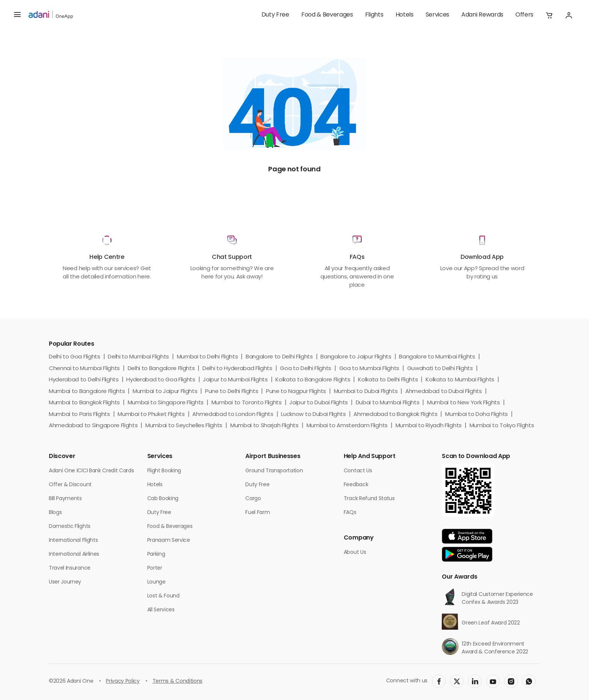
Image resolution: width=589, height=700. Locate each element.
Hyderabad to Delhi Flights (84, 380)
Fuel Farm (257, 513)
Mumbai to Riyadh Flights (429, 426)
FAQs (350, 513)
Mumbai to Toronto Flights (247, 403)
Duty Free (275, 15)
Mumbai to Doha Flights (476, 415)
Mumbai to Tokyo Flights (502, 426)
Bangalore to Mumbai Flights (437, 357)
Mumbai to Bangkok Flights (84, 403)
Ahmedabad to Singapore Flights (93, 426)
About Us (355, 553)
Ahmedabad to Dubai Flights (444, 392)
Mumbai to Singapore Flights (166, 403)
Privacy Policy (123, 681)
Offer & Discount (70, 485)
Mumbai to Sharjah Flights (264, 426)
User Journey (65, 582)
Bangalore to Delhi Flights (279, 357)
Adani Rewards (482, 15)
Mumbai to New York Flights (464, 403)
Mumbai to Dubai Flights (366, 392)
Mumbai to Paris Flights (79, 415)
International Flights (73, 540)
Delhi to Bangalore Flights (161, 369)
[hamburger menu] (17, 15)
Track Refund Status (369, 499)
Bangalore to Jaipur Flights (356, 357)
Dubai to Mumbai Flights (388, 403)
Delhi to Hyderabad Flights (237, 369)
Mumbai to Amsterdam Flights (347, 426)
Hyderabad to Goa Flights (161, 380)
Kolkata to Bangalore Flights (313, 380)
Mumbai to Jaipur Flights (165, 392)
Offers (524, 15)
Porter (155, 568)
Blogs (55, 513)
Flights (374, 15)
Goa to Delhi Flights (306, 369)
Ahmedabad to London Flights (233, 415)
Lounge (156, 582)
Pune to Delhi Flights (232, 392)
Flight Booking (164, 471)
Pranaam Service (169, 540)
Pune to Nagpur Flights (296, 392)
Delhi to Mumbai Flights (138, 357)
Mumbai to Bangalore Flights (87, 392)
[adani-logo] (51, 15)
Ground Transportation (274, 471)
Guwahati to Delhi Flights (440, 369)
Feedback (356, 485)
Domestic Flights (70, 527)
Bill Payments (65, 499)
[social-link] (439, 681)
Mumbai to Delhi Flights (208, 357)
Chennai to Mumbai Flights (84, 369)
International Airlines (74, 554)
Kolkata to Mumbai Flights (460, 380)
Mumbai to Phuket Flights (151, 415)
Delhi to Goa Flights (75, 357)
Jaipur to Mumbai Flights (235, 380)
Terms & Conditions (177, 681)
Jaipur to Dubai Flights (319, 403)
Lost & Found (163, 596)
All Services (161, 610)
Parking (156, 554)
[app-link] (467, 536)
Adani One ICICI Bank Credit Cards (91, 471)
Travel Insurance (70, 568)
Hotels (405, 15)
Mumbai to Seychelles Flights (184, 426)
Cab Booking (163, 499)
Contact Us (358, 471)
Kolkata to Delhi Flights (388, 380)
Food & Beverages (327, 15)
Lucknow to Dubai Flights (313, 415)
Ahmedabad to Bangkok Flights (395, 415)
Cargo (253, 499)
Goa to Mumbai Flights (369, 369)
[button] (549, 15)
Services (437, 15)
